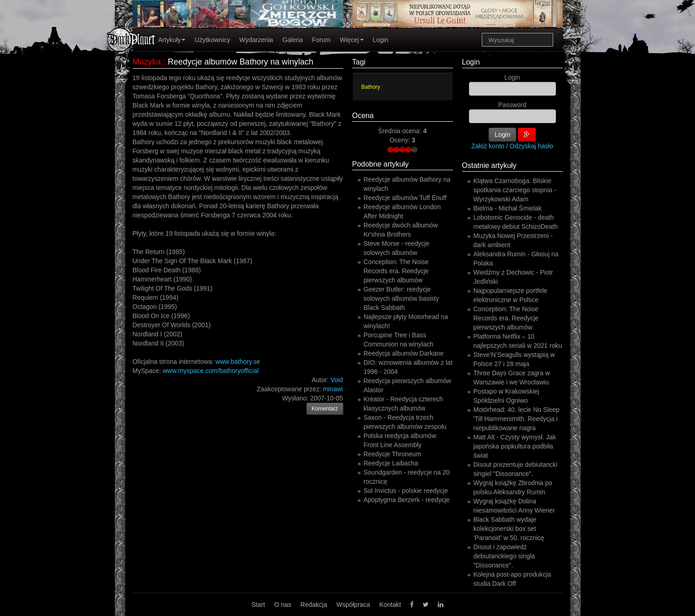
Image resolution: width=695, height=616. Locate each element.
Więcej (351, 40)
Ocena (363, 116)
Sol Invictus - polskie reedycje (406, 491)
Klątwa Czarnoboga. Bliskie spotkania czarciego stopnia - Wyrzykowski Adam (515, 190)
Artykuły (172, 40)
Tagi (359, 62)
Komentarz (325, 409)
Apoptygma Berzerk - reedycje (407, 500)
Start (259, 605)
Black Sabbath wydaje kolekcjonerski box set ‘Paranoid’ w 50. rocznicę (509, 529)
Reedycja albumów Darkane (404, 353)
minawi (333, 389)
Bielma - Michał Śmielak (508, 208)
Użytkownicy (212, 40)
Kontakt (390, 605)
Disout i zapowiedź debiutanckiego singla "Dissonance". (504, 556)
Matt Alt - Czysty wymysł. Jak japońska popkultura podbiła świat (515, 446)
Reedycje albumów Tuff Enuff (405, 198)
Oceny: (400, 140)
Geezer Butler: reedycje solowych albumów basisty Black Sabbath (401, 298)
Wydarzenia (256, 40)
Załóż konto (488, 146)
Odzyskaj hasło (531, 146)
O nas (283, 605)
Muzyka (147, 62)
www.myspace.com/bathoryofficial (211, 371)
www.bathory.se (238, 362)
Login (381, 40)
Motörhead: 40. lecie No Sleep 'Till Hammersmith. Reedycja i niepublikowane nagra (517, 419)
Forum (321, 40)
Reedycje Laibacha (391, 463)
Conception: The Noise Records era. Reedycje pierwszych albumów (396, 271)
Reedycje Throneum (393, 454)
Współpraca (353, 605)
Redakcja (314, 605)
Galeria (293, 40)
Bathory (371, 87)
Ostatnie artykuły (489, 165)
